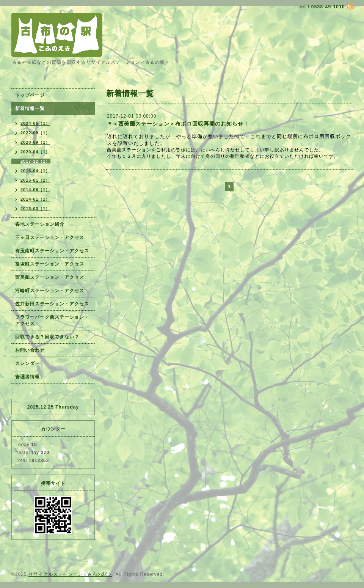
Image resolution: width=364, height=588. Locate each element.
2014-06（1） (35, 190)
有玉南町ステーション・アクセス (52, 251)
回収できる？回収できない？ (47, 337)
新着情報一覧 (30, 108)
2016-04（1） (35, 171)
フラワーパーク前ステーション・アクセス (52, 320)
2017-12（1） (35, 161)
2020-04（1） (35, 152)
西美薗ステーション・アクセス (50, 277)
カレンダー (27, 363)
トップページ (30, 95)
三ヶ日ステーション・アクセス (50, 237)
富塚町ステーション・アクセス (50, 264)
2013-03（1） (35, 209)
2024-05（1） (35, 123)
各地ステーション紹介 (40, 224)
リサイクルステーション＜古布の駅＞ (70, 574)
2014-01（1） (35, 199)
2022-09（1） (35, 133)
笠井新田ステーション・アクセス (52, 304)
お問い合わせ (30, 350)
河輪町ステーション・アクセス (50, 291)
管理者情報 (27, 377)
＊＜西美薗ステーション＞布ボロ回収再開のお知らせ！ (178, 124)
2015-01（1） (35, 180)
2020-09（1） (35, 142)
